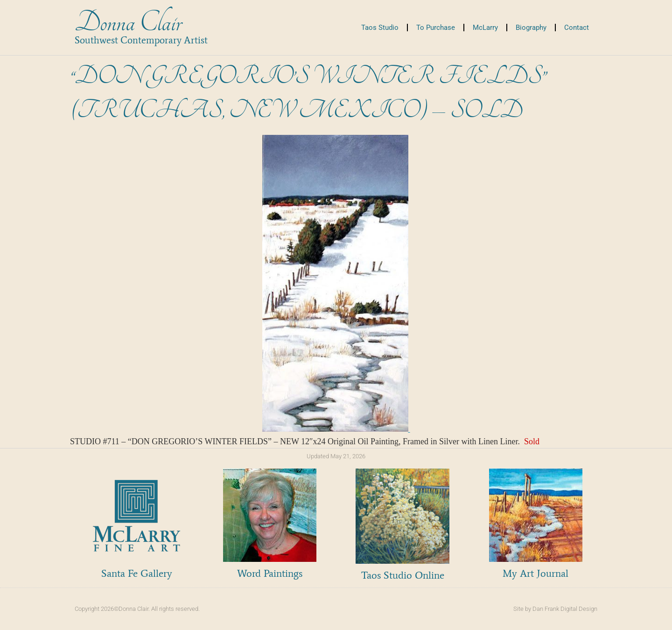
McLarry (485, 28)
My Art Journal (535, 573)
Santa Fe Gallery (137, 573)
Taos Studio (380, 28)
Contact (577, 28)
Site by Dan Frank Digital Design (555, 609)
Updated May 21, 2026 (336, 456)
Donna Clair (128, 23)
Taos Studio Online (403, 575)
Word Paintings (270, 573)
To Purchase (436, 28)
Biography (531, 28)
